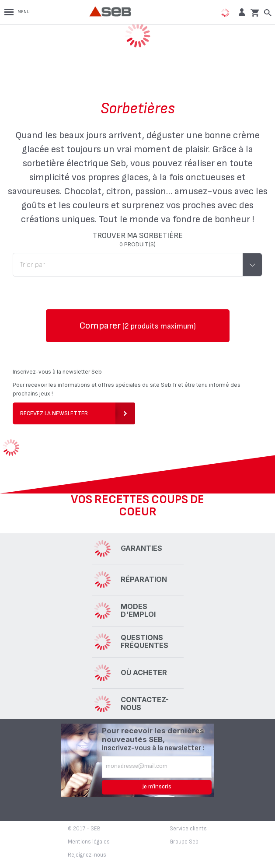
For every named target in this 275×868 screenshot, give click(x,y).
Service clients (188, 829)
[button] (241, 12)
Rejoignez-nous (87, 855)
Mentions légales (89, 842)
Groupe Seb (184, 842)
